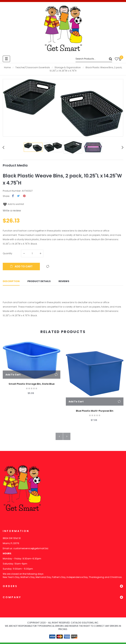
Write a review (12, 211)
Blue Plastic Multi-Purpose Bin (95, 412)
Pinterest (24, 196)
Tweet (18, 196)
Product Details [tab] (39, 282)
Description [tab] (11, 282)
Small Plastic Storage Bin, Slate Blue (32, 386)
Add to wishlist (13, 204)
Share (13, 196)
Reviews (64, 282)
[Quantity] (32, 253)
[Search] (94, 59)
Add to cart (21, 266)
